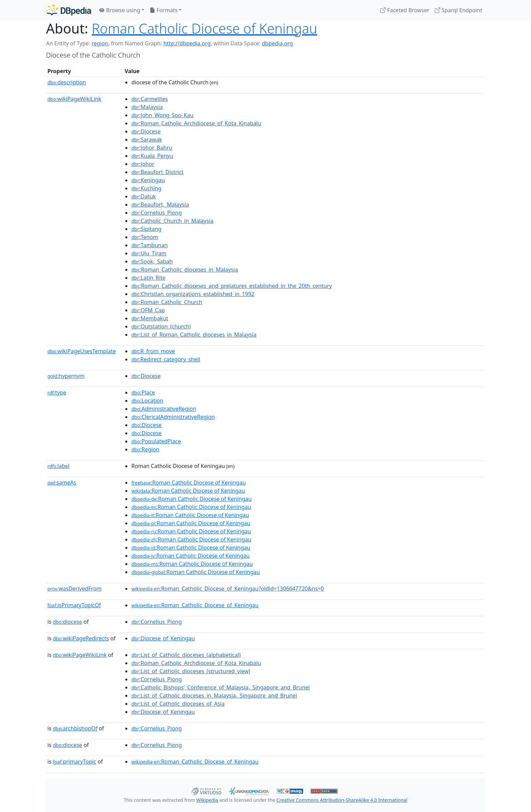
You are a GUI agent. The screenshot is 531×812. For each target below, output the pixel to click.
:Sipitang (146, 229)
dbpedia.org (277, 43)
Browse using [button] (120, 10)
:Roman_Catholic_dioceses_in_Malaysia (185, 270)
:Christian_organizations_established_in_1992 (193, 294)
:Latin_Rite (148, 278)
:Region (145, 449)
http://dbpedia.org (187, 43)
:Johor (143, 164)
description (67, 82)
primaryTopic (75, 762)
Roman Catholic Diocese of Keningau (205, 28)
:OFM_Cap (148, 310)
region (100, 43)
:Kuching (146, 188)
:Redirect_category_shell (166, 359)
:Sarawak (147, 140)
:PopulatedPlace (156, 441)
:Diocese (146, 131)
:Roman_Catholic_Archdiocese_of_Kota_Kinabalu (196, 123)
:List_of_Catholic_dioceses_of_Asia (178, 704)
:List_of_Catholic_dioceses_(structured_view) (191, 671)
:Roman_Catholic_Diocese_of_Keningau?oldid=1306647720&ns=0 (228, 589)
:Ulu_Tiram (149, 253)
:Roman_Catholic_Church (167, 302)
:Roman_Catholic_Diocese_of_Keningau (195, 605)
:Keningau (148, 180)
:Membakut (150, 318)
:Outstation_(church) (161, 326)
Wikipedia (207, 800)
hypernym (66, 376)
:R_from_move (153, 351)
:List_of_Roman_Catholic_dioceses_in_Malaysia (194, 335)
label (59, 466)
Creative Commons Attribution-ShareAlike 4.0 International (342, 800)
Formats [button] (164, 10)
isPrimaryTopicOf (74, 605)
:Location (147, 401)
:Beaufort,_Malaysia (160, 205)
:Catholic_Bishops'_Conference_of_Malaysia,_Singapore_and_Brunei (220, 687)
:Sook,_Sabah (152, 261)
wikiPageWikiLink (74, 99)
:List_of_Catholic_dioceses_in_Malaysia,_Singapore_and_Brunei (214, 696)
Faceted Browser (405, 10)
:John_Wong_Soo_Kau (162, 115)
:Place (143, 392)
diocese (68, 622)
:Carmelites (150, 99)
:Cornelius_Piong (157, 213)
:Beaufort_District (157, 172)
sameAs (62, 483)
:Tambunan (150, 245)
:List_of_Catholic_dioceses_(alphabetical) (186, 655)
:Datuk (144, 196)
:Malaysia (147, 107)
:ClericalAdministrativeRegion (173, 417)
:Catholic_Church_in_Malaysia (172, 221)
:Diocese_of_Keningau (163, 638)
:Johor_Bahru (152, 148)
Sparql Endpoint (459, 10)
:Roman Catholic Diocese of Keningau (189, 483)
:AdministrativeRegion (164, 409)
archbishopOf (75, 728)
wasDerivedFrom (75, 589)
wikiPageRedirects (81, 638)
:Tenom (145, 237)
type (57, 392)
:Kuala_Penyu (152, 156)
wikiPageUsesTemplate (82, 351)
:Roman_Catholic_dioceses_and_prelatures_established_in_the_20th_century (232, 286)
